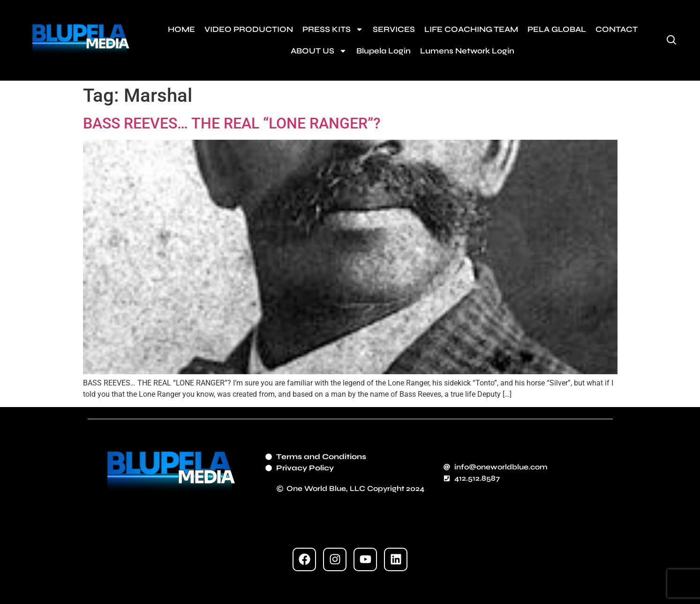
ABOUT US (319, 51)
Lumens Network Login (467, 51)
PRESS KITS (333, 29)
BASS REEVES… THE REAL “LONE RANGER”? (232, 123)
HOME (181, 29)
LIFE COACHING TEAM (471, 29)
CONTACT (617, 29)
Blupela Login (384, 51)
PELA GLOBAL (557, 29)
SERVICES (394, 29)
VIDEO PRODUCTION (249, 29)
